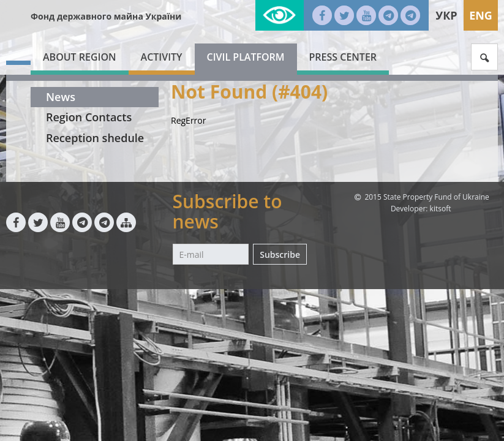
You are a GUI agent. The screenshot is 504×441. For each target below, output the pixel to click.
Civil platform (246, 57)
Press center (343, 57)
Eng (481, 15)
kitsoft (441, 209)
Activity (162, 57)
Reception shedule (95, 138)
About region (80, 57)
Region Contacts (89, 117)
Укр (446, 15)
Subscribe (280, 254)
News (61, 97)
